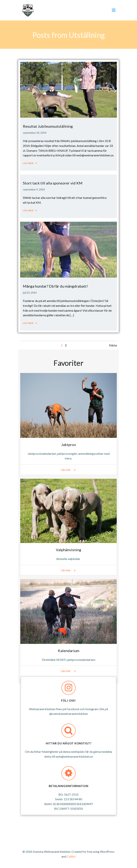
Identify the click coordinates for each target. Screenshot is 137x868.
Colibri (71, 856)
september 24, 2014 (35, 133)
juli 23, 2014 (30, 293)
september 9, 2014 (34, 189)
